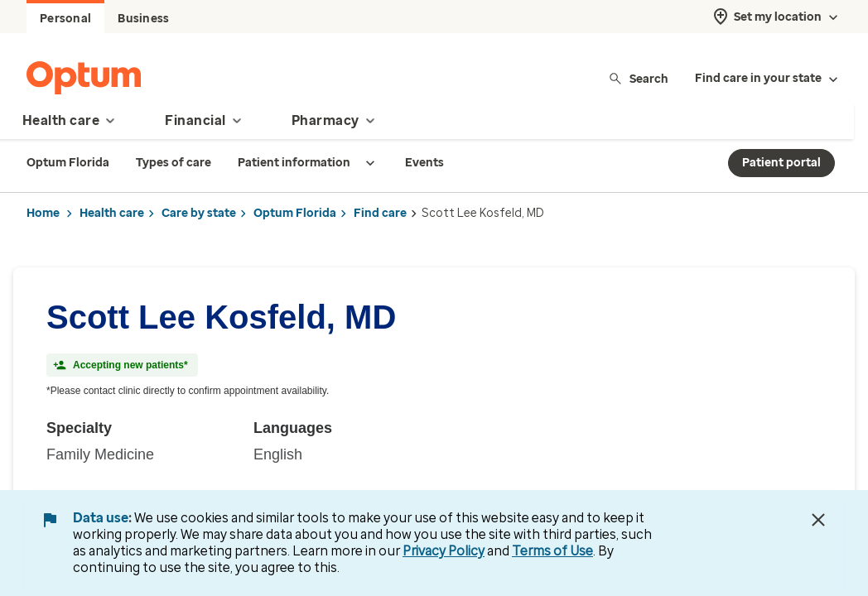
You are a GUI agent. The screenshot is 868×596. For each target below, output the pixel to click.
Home (43, 213)
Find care (380, 213)
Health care (112, 213)
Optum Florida (295, 213)
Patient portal (781, 163)
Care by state (199, 213)
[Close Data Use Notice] (818, 520)
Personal (65, 19)
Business (143, 19)
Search (638, 78)
